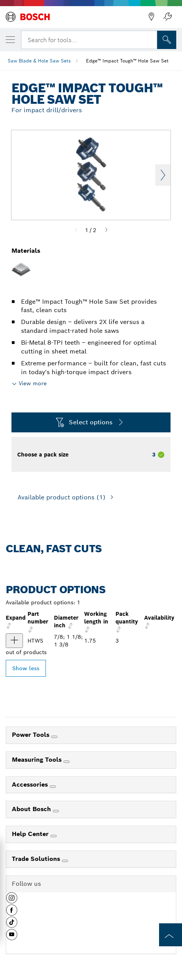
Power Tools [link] (32, 735)
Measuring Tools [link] (38, 760)
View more (33, 383)
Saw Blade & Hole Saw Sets (39, 61)
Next (163, 175)
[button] (12, 901)
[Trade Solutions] (65, 861)
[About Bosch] (56, 811)
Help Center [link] (31, 834)
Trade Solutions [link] (37, 859)
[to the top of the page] (171, 935)
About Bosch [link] (32, 809)
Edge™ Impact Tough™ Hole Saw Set (127, 61)
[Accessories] (53, 787)
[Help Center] (54, 836)
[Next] (106, 230)
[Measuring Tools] (67, 762)
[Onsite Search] (167, 40)
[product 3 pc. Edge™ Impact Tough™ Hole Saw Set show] (14, 641)
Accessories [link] (31, 784)
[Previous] (76, 230)
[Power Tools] (54, 737)
